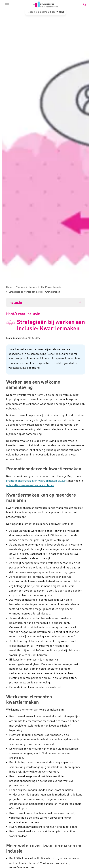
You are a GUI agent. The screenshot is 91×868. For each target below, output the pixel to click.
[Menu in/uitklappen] (7, 5)
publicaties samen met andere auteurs (30, 485)
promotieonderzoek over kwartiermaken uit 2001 (37, 480)
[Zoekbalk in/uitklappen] (85, 5)
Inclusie (15, 302)
